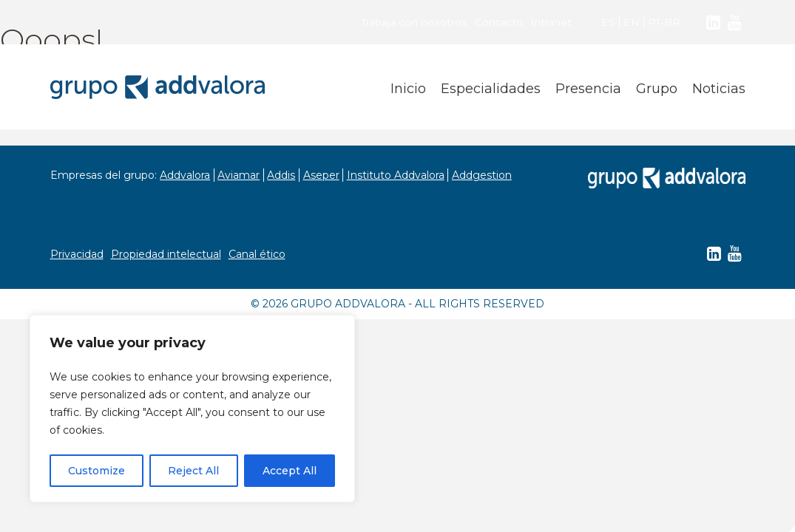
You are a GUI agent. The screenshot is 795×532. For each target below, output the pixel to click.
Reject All (193, 471)
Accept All (290, 471)
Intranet (550, 22)
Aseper (324, 175)
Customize (97, 471)
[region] (192, 409)
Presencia (588, 89)
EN (631, 22)
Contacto (498, 22)
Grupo (657, 89)
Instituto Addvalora (399, 175)
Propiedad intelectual (166, 254)
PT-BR (664, 22)
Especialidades (491, 89)
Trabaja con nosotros (414, 22)
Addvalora (186, 175)
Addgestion (486, 175)
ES (608, 22)
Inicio (408, 89)
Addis (283, 175)
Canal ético (257, 254)
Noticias (719, 89)
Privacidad (77, 254)
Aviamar (240, 175)
